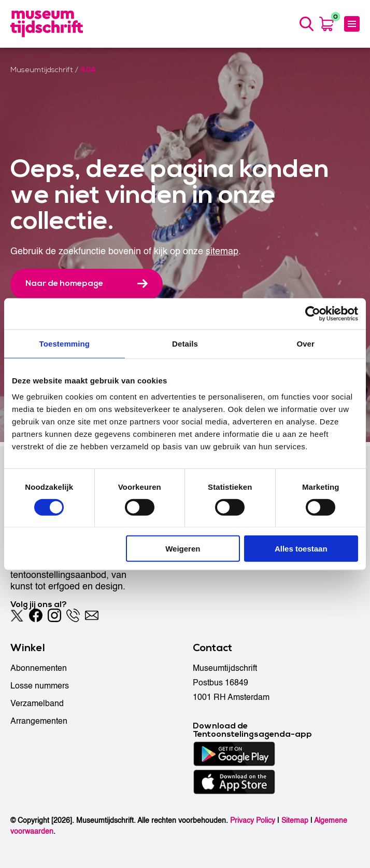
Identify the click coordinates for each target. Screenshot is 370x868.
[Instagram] (54, 615)
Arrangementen (39, 721)
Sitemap (295, 821)
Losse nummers (40, 686)
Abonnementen (39, 668)
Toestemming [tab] (65, 343)
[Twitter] (17, 615)
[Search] (305, 26)
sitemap (222, 256)
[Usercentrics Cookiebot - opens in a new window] (313, 313)
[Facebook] (36, 615)
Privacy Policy (253, 821)
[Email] (92, 615)
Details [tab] (185, 343)
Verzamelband (37, 704)
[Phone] (73, 615)
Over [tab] (305, 343)
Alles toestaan (301, 549)
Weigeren (183, 549)
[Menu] (352, 26)
